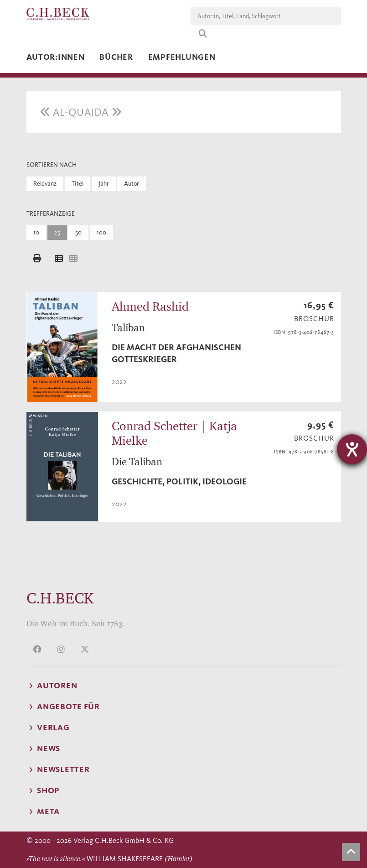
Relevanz (45, 184)
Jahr (104, 184)
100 (101, 232)
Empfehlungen (182, 57)
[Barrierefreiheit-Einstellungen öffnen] (352, 449)
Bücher (116, 57)
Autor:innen (56, 57)
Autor (132, 184)
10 (36, 232)
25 (57, 232)
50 (78, 232)
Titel (78, 184)
